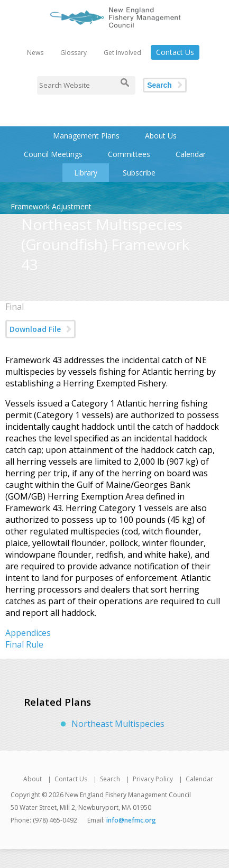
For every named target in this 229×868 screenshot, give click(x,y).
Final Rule (24, 644)
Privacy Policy (153, 779)
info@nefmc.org (131, 820)
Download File (35, 329)
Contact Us (175, 52)
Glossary (74, 53)
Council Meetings (53, 154)
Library (86, 173)
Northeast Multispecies (118, 724)
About (33, 779)
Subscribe (139, 173)
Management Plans (86, 136)
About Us (161, 136)
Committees (129, 154)
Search (159, 85)
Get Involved (122, 53)
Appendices (28, 633)
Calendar (191, 154)
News (35, 53)
